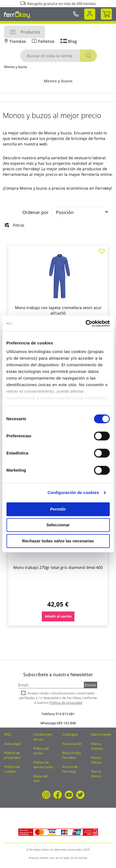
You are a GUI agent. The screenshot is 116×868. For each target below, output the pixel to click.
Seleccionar (58, 525)
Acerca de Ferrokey (70, 769)
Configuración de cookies (73, 492)
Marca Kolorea (97, 746)
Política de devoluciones (43, 765)
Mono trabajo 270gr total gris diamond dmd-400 (58, 567)
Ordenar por (36, 212)
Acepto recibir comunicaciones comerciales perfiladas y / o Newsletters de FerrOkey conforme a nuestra (58, 698)
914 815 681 (65, 714)
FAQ (7, 734)
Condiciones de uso (43, 737)
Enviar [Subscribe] (91, 685)
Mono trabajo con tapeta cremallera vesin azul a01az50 (58, 310)
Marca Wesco (96, 774)
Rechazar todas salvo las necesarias (58, 541)
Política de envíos (41, 751)
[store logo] (17, 15)
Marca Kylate (101, 734)
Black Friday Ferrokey (72, 755)
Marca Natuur (96, 760)
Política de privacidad (12, 755)
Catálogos (70, 734)
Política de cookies (12, 769)
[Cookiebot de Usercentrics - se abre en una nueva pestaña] (85, 323)
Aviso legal (12, 744)
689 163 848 (66, 723)
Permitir (58, 509)
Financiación (72, 744)
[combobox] (59, 56)
